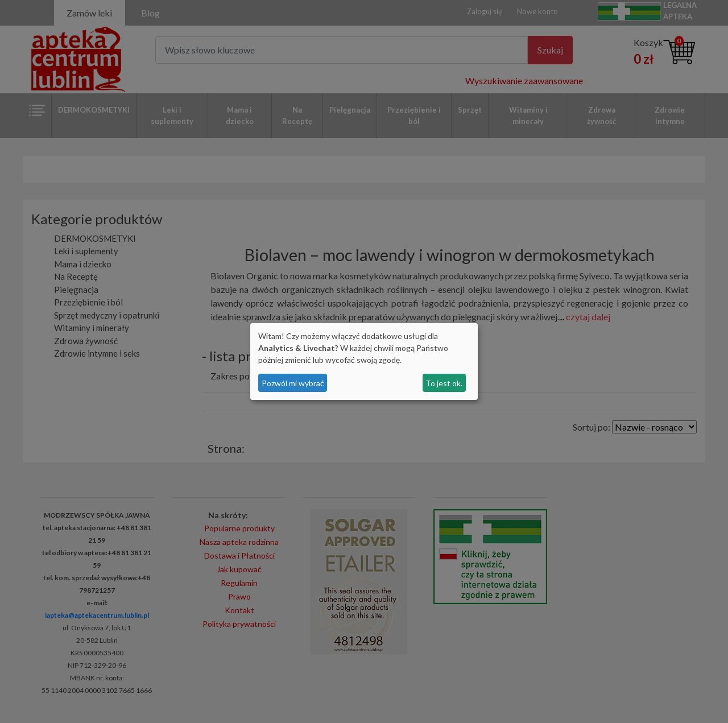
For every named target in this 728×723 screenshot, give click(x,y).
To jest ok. (444, 383)
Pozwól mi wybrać (293, 383)
